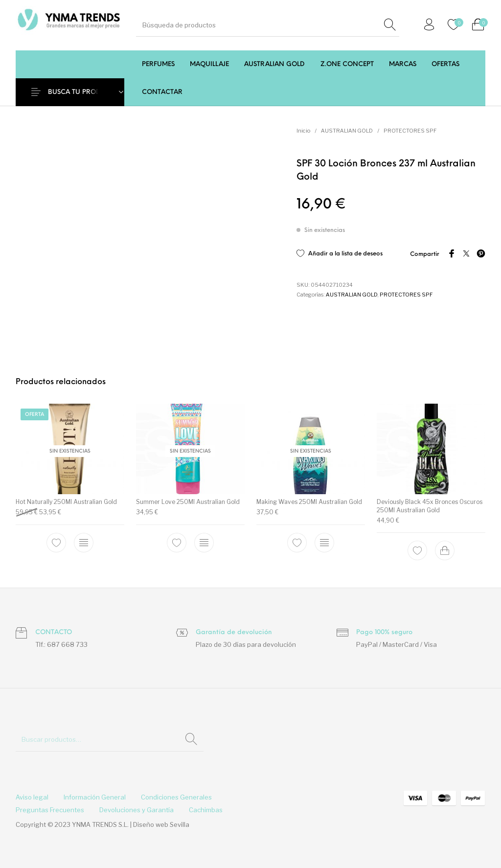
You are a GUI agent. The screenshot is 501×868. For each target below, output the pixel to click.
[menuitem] (158, 64)
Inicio (303, 131)
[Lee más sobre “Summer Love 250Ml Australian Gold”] (204, 542)
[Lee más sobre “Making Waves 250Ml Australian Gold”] (324, 542)
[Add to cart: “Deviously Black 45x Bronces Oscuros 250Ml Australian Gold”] (445, 550)
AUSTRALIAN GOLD (347, 131)
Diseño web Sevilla (161, 824)
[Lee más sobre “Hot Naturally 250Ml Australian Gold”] (84, 542)
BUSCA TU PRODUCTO (83, 92)
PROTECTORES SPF (410, 131)
